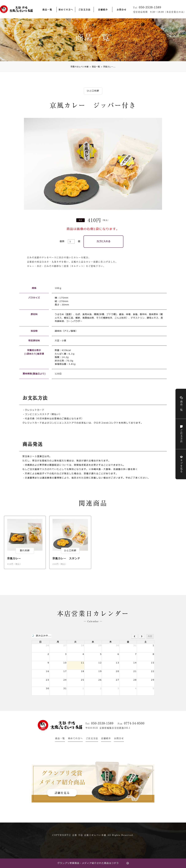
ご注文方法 (84, 10)
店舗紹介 (103, 10)
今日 (150, 637)
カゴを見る (173, 466)
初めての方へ (66, 10)
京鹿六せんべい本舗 (80, 67)
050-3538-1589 (102, 724)
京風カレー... (108, 67)
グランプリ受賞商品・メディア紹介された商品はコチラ (88, 863)
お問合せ (122, 10)
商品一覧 (47, 10)
